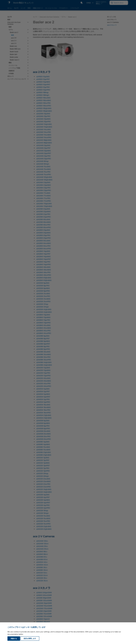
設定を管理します (30, 639)
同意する (14, 639)
